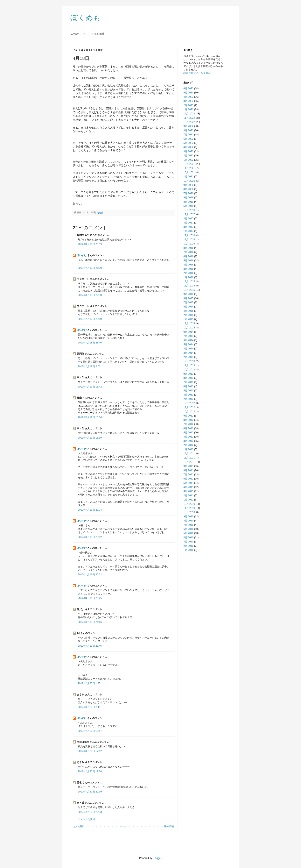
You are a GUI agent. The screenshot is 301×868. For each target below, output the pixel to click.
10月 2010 (189, 512)
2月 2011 (188, 496)
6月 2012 (188, 428)
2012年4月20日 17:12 (90, 751)
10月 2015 (189, 290)
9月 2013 (188, 374)
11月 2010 (189, 508)
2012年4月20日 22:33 (90, 812)
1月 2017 (188, 231)
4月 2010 (188, 538)
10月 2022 (189, 122)
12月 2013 (189, 361)
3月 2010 (188, 542)
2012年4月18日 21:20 (90, 268)
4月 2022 (188, 147)
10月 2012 (189, 412)
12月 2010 (189, 504)
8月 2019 (188, 202)
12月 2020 (189, 181)
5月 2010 (188, 533)
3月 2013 (188, 395)
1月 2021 (188, 177)
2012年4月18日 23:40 (90, 343)
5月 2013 (188, 391)
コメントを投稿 (86, 819)
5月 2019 (188, 206)
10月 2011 (189, 462)
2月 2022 (188, 156)
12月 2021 (189, 164)
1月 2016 (188, 277)
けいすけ (82, 255)
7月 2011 (188, 475)
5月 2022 (188, 143)
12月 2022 (189, 114)
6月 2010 (188, 529)
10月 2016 (189, 244)
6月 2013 (188, 386)
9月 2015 (188, 294)
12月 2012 (189, 403)
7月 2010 (188, 525)
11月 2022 (189, 118)
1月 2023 (188, 109)
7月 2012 (188, 424)
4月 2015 (188, 311)
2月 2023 (188, 105)
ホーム (124, 826)
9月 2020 (188, 185)
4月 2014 (188, 349)
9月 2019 (188, 198)
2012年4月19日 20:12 (90, 537)
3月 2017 (188, 227)
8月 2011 (188, 470)
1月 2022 (188, 160)
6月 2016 (188, 256)
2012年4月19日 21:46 (90, 622)
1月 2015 (188, 319)
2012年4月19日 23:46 (90, 646)
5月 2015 (188, 307)
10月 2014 (189, 328)
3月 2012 (188, 441)
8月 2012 (188, 420)
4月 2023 (188, 97)
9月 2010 (188, 517)
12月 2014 (189, 323)
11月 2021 (189, 168)
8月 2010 (188, 521)
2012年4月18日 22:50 (90, 295)
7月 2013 (188, 382)
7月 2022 (188, 135)
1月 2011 (188, 500)
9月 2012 (188, 416)
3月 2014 (188, 353)
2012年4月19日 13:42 (90, 387)
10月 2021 (189, 172)
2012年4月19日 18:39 (90, 438)
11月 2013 (189, 365)
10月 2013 (189, 370)
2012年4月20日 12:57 (90, 731)
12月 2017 (189, 214)
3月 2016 (188, 269)
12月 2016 (189, 235)
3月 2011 (188, 491)
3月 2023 (188, 101)
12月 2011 (189, 454)
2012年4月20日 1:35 (89, 683)
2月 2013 (188, 399)
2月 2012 (188, 445)
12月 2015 (189, 282)
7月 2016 (188, 252)
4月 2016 (188, 265)
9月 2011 (188, 466)
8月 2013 (188, 378)
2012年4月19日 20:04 (90, 510)
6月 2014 (188, 340)
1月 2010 (188, 550)
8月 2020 (188, 189)
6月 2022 (188, 139)
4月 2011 (188, 487)
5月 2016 (188, 261)
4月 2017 (188, 223)
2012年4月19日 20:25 (90, 598)
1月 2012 (188, 449)
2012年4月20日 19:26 (90, 771)
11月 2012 (189, 407)
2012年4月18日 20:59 (90, 244)
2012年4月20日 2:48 (89, 707)
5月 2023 (188, 93)
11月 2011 (189, 458)
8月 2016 (188, 248)
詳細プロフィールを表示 (197, 73)
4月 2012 (188, 437)
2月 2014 (188, 357)
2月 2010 (188, 546)
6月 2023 (188, 88)
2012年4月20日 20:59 (90, 792)
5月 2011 (188, 483)
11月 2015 (189, 286)
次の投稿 (79, 826)
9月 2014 (188, 332)
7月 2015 (188, 303)
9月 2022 (188, 126)
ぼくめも (85, 18)
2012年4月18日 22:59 (90, 319)
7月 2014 (188, 336)
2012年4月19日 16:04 (90, 417)
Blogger (157, 858)
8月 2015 (188, 298)
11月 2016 (189, 240)
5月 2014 (188, 344)
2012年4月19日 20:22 (90, 575)
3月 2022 (188, 151)
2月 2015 (188, 315)
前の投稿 (169, 826)
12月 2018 (189, 210)
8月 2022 (188, 130)
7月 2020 (188, 193)
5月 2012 (188, 433)
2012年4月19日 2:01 (89, 367)
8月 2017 (188, 219)
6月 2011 (188, 479)
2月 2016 (188, 273)
